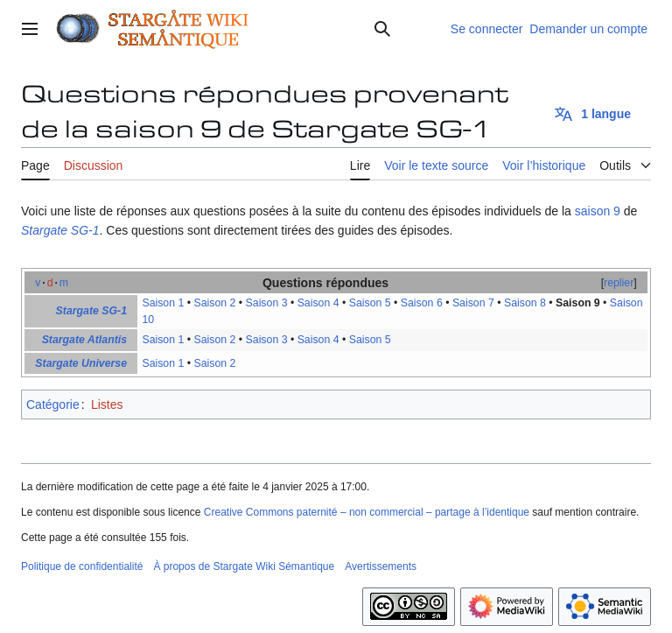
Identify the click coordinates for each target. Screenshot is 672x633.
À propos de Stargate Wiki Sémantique (244, 566)
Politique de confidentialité (82, 566)
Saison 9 (578, 303)
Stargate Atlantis (84, 340)
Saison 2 (215, 303)
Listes (107, 404)
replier (619, 283)
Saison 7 (473, 303)
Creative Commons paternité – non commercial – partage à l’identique (367, 512)
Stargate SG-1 (60, 230)
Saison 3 (267, 303)
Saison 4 (318, 303)
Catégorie (53, 404)
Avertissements (381, 566)
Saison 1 (163, 303)
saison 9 (598, 211)
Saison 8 (525, 303)
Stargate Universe (81, 363)
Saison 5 (370, 303)
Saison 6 (422, 303)
